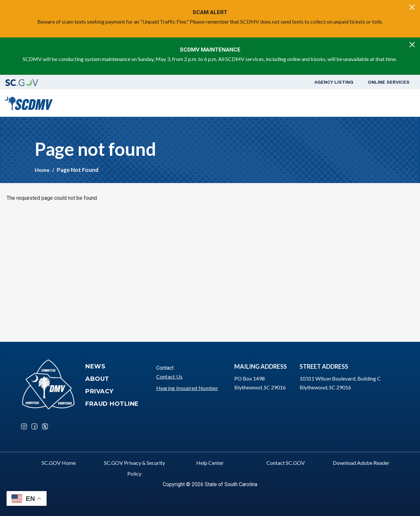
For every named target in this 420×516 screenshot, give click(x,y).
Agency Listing (334, 82)
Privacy (99, 391)
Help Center (210, 463)
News (95, 366)
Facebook (34, 426)
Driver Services (191, 103)
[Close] (412, 7)
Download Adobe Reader (361, 463)
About (97, 379)
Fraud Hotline (112, 404)
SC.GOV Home (59, 463)
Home (42, 170)
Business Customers (295, 103)
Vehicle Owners (240, 103)
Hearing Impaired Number (187, 388)
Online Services (389, 82)
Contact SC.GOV (286, 463)
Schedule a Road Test (357, 103)
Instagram (24, 426)
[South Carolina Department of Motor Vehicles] (28, 102)
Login (399, 103)
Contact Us (169, 376)
